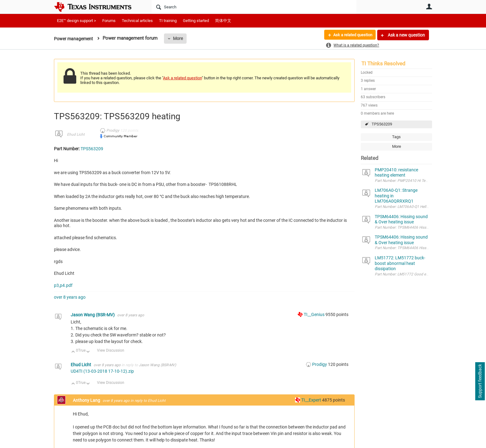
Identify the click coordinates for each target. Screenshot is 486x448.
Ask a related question (350, 35)
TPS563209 (382, 124)
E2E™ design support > (77, 21)
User (429, 7)
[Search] (254, 7)
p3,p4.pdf (63, 285)
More (180, 38)
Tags (396, 137)
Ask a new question (406, 35)
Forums (109, 21)
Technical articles (137, 21)
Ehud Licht (76, 134)
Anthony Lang (87, 400)
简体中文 (223, 21)
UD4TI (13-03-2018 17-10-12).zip (102, 371)
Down (88, 352)
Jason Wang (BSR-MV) (93, 315)
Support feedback (480, 381)
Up (73, 352)
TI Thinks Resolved (383, 64)
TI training (168, 21)
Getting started (196, 21)
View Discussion (111, 350)
